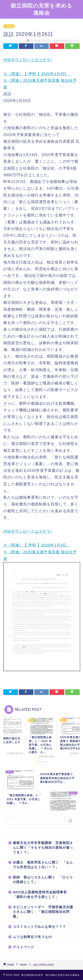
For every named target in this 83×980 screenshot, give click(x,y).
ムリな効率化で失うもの (32, 937)
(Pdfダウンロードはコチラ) (28, 60)
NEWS (9, 26)
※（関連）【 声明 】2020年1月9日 (37, 74)
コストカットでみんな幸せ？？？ (39, 927)
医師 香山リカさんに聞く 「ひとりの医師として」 (43, 880)
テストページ (23, 947)
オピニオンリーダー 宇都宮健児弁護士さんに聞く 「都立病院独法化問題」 (43, 912)
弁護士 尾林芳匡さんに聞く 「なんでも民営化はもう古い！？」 (43, 865)
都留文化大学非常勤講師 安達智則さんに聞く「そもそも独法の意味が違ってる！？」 (43, 847)
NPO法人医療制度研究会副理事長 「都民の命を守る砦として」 (42, 894)
